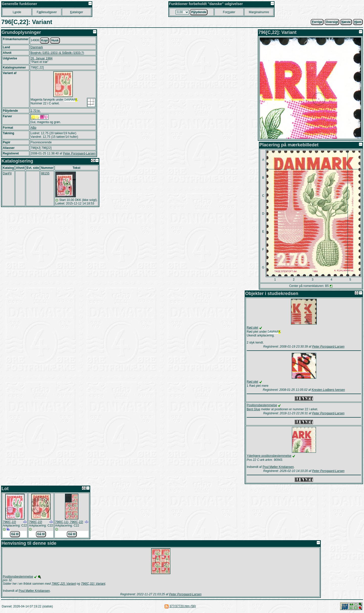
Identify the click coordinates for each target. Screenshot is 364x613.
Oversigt (332, 22)
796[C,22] (9, 523)
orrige (317, 22)
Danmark (37, 47)
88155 (45, 173)
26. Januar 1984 (42, 58)
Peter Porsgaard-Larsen (79, 153)
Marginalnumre (259, 12)
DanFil (7, 173)
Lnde (17, 12)
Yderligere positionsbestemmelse (269, 456)
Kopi (45, 40)
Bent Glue (253, 410)
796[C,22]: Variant (64, 584)
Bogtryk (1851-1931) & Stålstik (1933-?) (57, 53)
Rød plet (252, 328)
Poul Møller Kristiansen (278, 467)
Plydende (199, 12)
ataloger (76, 12)
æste (346, 22)
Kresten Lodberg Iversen (328, 390)
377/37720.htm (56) (183, 607)
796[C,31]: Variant (93, 584)
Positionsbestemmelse (262, 406)
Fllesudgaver (47, 12)
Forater (229, 12)
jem (358, 22)
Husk (55, 40)
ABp (33, 128)
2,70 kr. (36, 111)
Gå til (15, 535)
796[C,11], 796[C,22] (69, 523)
